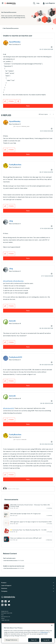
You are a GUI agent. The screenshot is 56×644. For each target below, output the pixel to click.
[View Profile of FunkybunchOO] (16, 357)
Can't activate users (9, 558)
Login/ (50, 3)
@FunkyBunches (18, 281)
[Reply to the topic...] (30, 489)
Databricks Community (10, 4)
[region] (28, 633)
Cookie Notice (44, 632)
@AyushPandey (8, 281)
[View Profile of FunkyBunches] (15, 165)
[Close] (52, 625)
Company (4, 591)
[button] (5, 101)
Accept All (46, 640)
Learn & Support (6, 586)
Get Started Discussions (11, 28)
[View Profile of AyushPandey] (15, 42)
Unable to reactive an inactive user (14, 566)
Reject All (34, 640)
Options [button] (52, 28)
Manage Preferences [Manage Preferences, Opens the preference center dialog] (11, 640)
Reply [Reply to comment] (28, 154)
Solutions (4, 588)
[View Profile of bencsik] (12, 321)
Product (4, 583)
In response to (22, 126)
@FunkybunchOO (9, 408)
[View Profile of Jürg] (11, 221)
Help (38, 3)
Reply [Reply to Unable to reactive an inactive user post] (28, 106)
